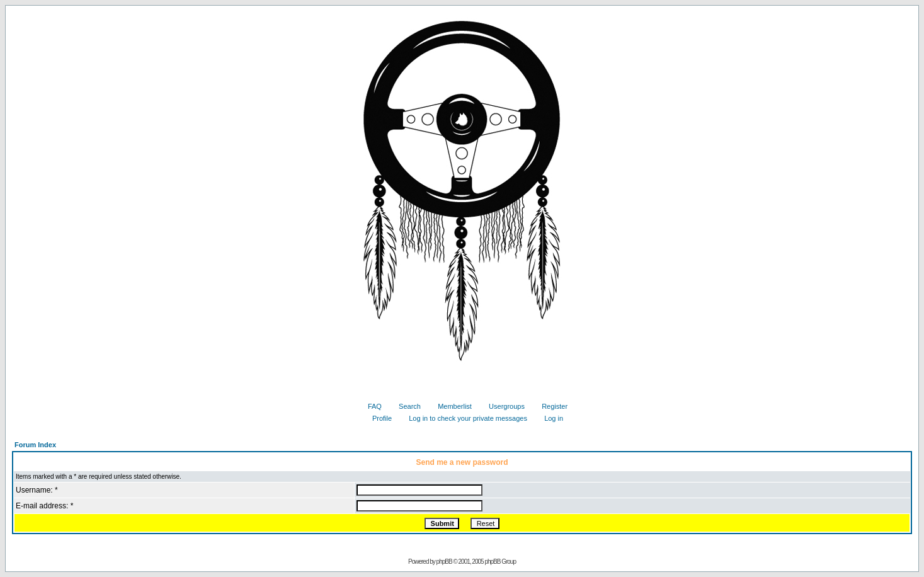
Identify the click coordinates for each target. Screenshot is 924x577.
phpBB (444, 562)
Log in (549, 418)
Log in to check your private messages (463, 418)
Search (405, 406)
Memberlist (450, 406)
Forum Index (35, 445)
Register (550, 406)
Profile (377, 418)
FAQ (370, 406)
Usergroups (502, 406)
